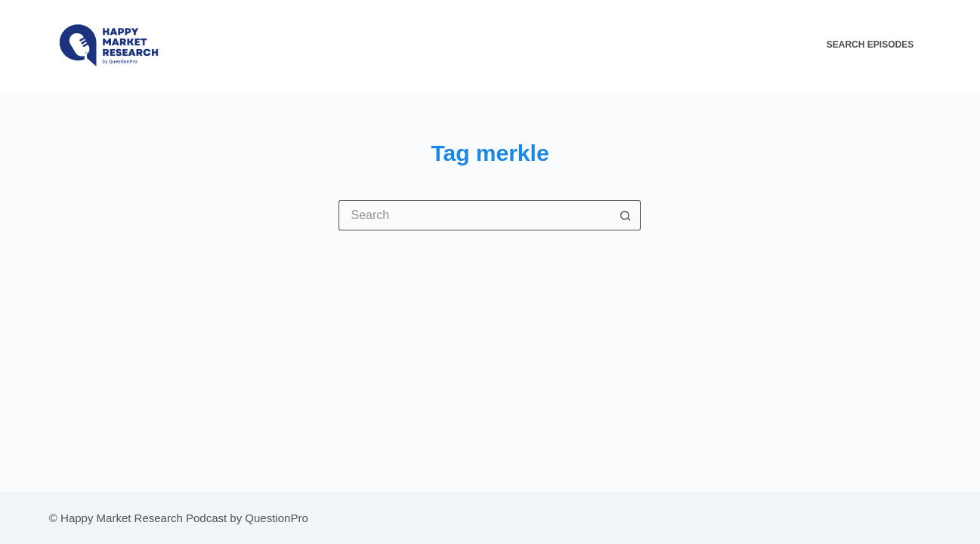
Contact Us (773, 45)
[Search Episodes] (879, 45)
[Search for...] (475, 215)
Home (549, 45)
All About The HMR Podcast (653, 45)
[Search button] (626, 215)
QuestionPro (276, 518)
